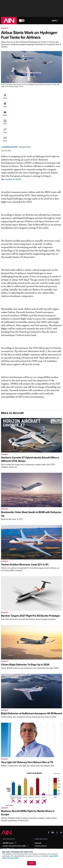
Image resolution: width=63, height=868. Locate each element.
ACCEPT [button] (31, 863)
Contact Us (39, 837)
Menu (56, 21)
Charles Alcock (10, 104)
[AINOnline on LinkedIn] (61, 790)
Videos (5, 837)
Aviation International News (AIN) (15, 803)
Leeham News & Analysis (13, 819)
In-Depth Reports (8, 834)
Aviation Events (8, 845)
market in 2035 (13, 137)
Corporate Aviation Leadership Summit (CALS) (16, 815)
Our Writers (39, 831)
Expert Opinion (8, 831)
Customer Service (41, 803)
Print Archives (8, 828)
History (37, 834)
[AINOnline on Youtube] (53, 790)
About (37, 828)
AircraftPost (8, 806)
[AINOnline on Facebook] (49, 790)
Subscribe (38, 800)
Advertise (39, 840)
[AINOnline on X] (57, 790)
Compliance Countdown (11, 848)
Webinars (6, 840)
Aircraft (5, 28)
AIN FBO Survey (9, 800)
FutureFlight (7, 812)
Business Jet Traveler (11, 809)
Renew (37, 806)
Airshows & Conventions (11, 843)
